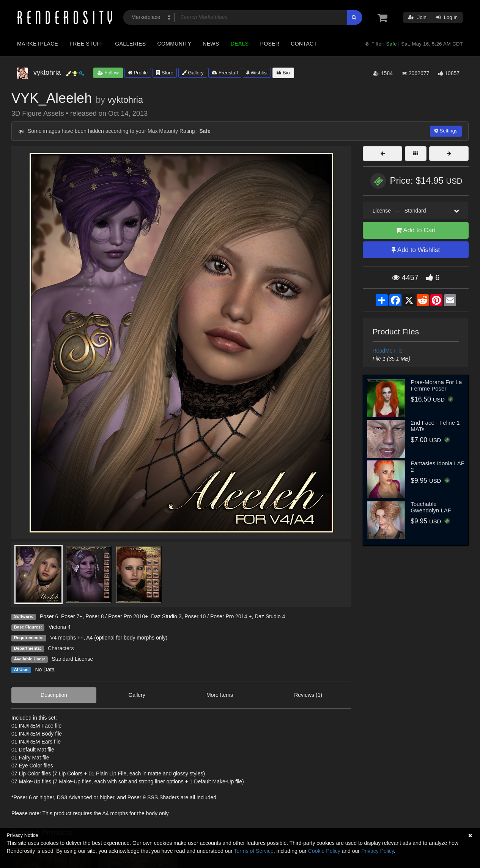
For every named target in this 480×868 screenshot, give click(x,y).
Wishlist (257, 73)
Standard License (72, 659)
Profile (138, 73)
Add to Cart (416, 230)
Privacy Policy (378, 851)
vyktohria (125, 100)
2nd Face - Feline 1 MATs (435, 426)
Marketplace (38, 44)
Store (165, 73)
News (211, 44)
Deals (240, 44)
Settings (446, 131)
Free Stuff (87, 44)
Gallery (193, 73)
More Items (220, 695)
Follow (108, 73)
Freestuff (225, 73)
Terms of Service (254, 851)
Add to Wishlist (416, 250)
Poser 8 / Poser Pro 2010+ (117, 616)
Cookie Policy (324, 851)
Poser (270, 44)
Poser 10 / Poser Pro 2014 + (218, 616)
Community (175, 44)
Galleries (130, 44)
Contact (304, 44)
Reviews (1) (308, 695)
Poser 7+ (72, 616)
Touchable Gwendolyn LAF (431, 507)
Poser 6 (49, 616)
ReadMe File (388, 351)
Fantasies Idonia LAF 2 (438, 466)
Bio (283, 73)
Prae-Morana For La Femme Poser (436, 385)
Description (54, 695)
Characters (61, 648)
